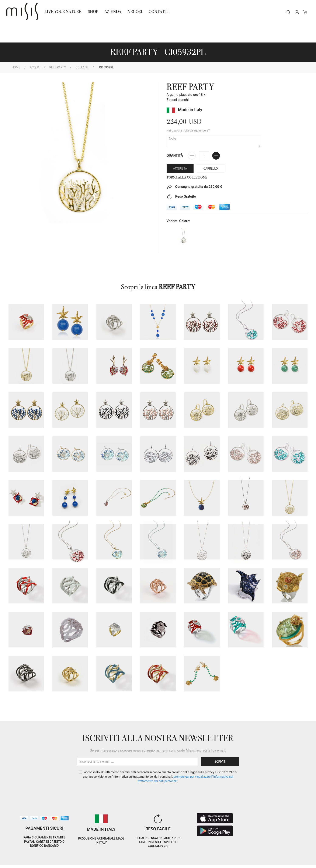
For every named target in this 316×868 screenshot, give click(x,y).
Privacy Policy (39, 857)
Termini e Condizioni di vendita (75, 857)
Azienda (113, 12)
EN (273, 854)
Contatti (159, 12)
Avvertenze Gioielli (67, 862)
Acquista (180, 149)
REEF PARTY (58, 48)
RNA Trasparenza (37, 862)
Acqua (35, 48)
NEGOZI (135, 12)
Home (16, 48)
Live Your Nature (63, 12)
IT (262, 854)
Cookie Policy (16, 857)
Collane (82, 48)
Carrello (211, 149)
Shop (93, 12)
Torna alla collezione (187, 158)
